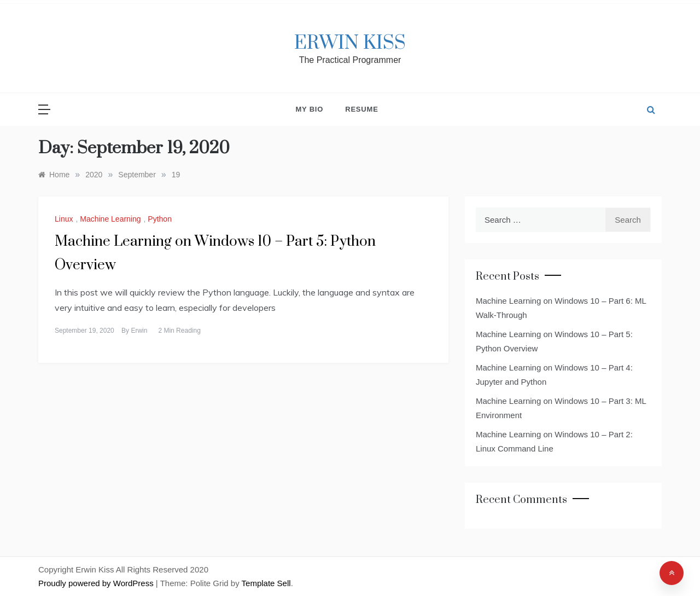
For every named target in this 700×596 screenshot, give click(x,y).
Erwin (139, 331)
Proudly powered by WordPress (97, 583)
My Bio (309, 109)
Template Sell (266, 583)
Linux (64, 219)
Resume (361, 109)
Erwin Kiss (350, 43)
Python (160, 219)
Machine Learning (110, 219)
